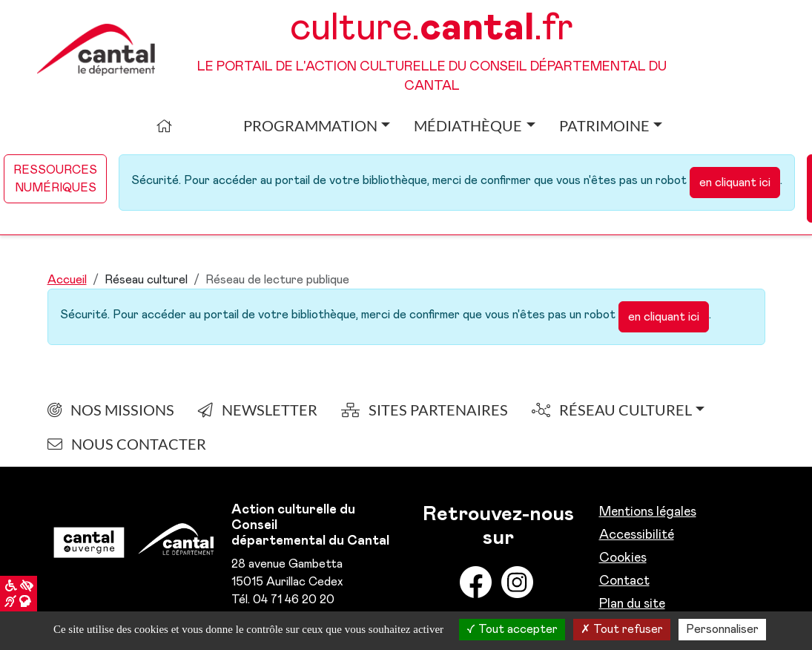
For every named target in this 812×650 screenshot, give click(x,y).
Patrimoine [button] (604, 125)
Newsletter (258, 410)
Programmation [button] (310, 125)
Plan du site (632, 604)
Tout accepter (512, 629)
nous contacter (127, 444)
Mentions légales (648, 512)
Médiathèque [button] (468, 125)
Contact (624, 581)
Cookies (623, 558)
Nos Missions (111, 410)
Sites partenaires (425, 410)
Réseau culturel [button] (612, 410)
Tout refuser (622, 629)
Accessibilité (637, 535)
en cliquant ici (735, 183)
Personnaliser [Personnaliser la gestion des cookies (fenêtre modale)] (722, 629)
